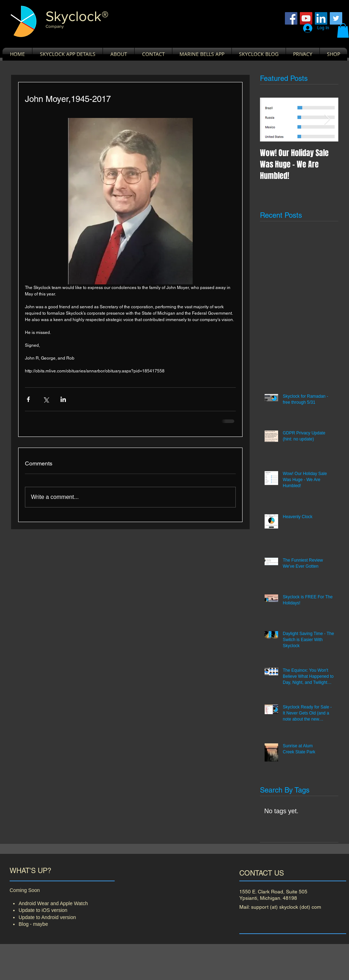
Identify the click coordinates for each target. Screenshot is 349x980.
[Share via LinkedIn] (63, 399)
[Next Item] (327, 120)
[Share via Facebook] (28, 399)
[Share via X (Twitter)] (46, 399)
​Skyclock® (77, 16)
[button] (343, 30)
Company (55, 26)
